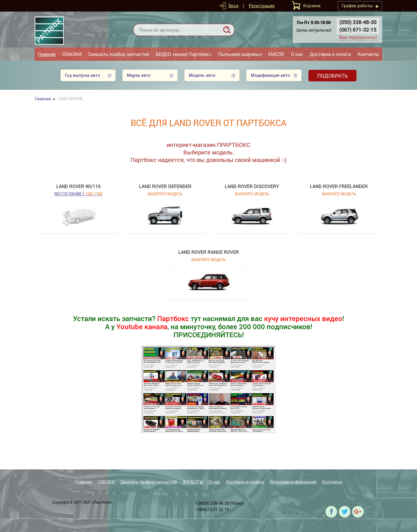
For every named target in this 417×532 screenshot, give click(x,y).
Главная (47, 54)
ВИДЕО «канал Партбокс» (184, 54)
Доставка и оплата (330, 54)
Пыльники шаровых (240, 54)
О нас (297, 54)
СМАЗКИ (72, 54)
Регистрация (262, 6)
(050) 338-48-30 (358, 22)
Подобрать (332, 76)
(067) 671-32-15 (358, 30)
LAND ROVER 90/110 (78, 186)
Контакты (368, 54)
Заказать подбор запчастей (118, 54)
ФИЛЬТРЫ (193, 482)
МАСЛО (276, 54)
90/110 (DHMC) (78, 193)
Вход (233, 6)
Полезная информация (293, 482)
